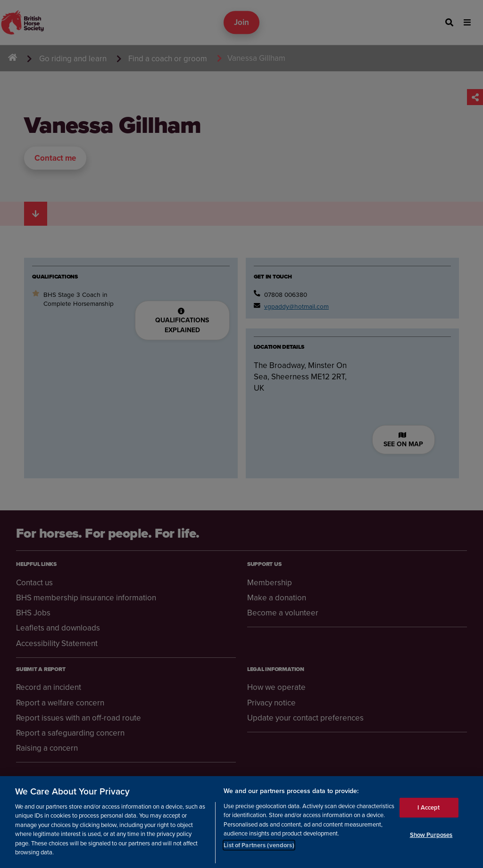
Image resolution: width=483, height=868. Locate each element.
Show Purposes (431, 843)
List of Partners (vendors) (259, 854)
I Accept (429, 816)
